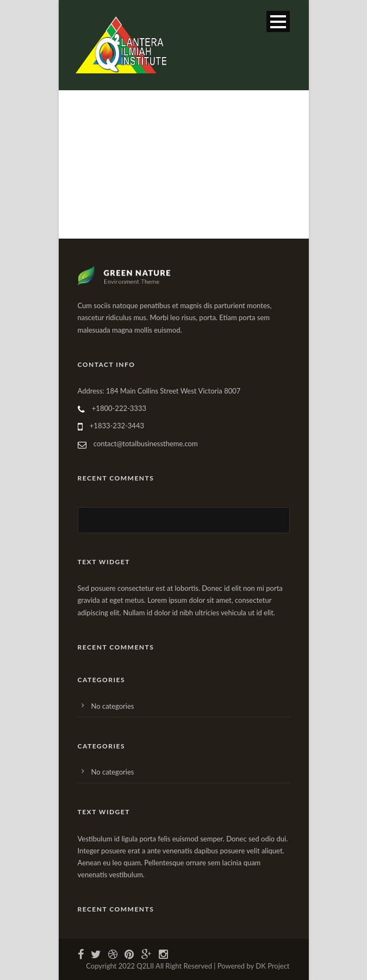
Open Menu (278, 21)
